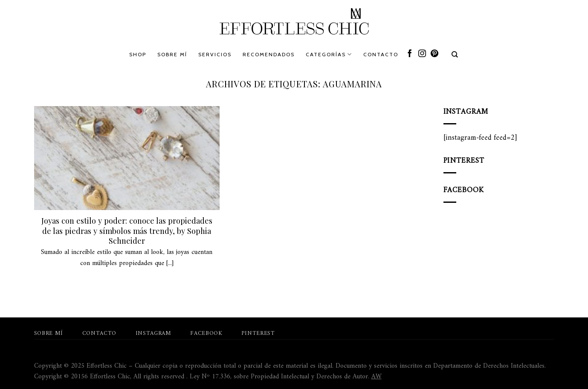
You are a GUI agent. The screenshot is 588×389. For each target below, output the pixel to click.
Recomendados (269, 54)
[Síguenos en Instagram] (422, 54)
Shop (138, 54)
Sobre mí (172, 54)
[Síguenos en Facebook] (410, 54)
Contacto (381, 54)
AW (377, 377)
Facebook (206, 334)
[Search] (455, 55)
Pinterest (258, 334)
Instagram (154, 334)
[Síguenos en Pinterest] (434, 54)
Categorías (329, 54)
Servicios (215, 54)
